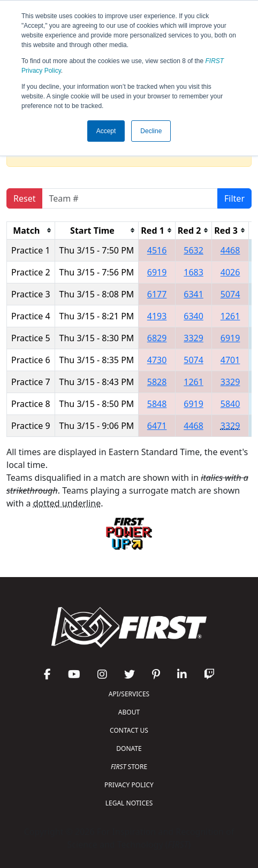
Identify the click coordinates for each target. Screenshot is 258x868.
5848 (157, 404)
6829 (157, 338)
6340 (193, 316)
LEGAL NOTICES (129, 803)
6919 (157, 272)
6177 (157, 294)
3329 (193, 338)
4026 (230, 272)
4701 (230, 360)
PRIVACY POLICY (129, 785)
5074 (230, 294)
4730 (157, 360)
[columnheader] (31, 230)
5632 (193, 250)
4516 (157, 250)
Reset (24, 198)
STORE (129, 767)
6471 (157, 426)
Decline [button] (151, 131)
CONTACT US (129, 730)
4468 (230, 250)
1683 (193, 272)
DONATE (129, 748)
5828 (157, 382)
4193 (157, 316)
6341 (193, 294)
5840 (230, 404)
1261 (230, 316)
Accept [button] (106, 131)
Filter (234, 198)
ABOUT (129, 712)
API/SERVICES (129, 694)
